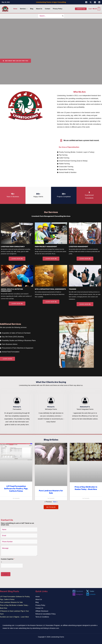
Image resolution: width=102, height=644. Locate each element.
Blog (37, 602)
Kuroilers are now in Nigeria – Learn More (14, 617)
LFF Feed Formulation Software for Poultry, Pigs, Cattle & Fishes (16, 488)
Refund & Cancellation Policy (45, 614)
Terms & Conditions (42, 617)
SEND (6, 574)
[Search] (63, 16)
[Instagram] (95, 2)
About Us (39, 599)
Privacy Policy (40, 605)
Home (38, 596)
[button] (27, 9)
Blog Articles (51, 440)
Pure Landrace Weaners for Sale (11, 602)
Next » (55, 502)
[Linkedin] (99, 2)
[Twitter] (91, 2)
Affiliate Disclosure (42, 611)
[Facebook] (86, 2)
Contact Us (39, 608)
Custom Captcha (8, 559)
